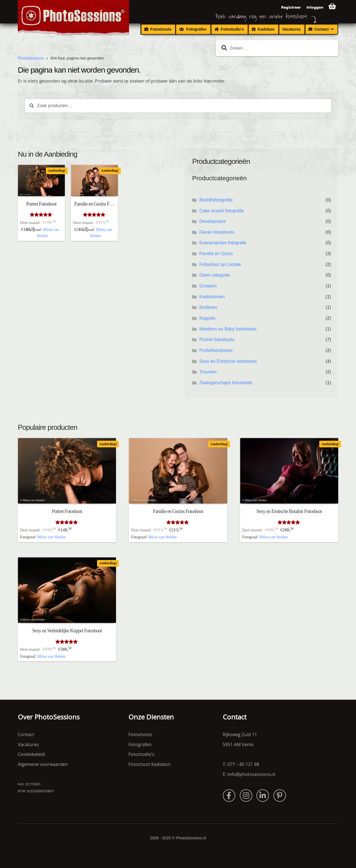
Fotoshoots (161, 29)
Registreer (291, 7)
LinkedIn (263, 796)
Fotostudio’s (232, 29)
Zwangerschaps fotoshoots (226, 383)
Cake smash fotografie (222, 211)
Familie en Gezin (216, 254)
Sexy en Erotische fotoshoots (228, 361)
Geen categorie (215, 275)
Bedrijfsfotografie (216, 200)
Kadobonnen (212, 297)
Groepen (208, 286)
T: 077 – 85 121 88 (241, 764)
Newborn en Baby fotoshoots (228, 329)
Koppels (207, 318)
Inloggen (315, 7)
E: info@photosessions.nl (249, 774)
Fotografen (196, 29)
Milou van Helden (51, 537)
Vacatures (291, 29)
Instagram (246, 796)
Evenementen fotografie (223, 243)
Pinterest (280, 796)
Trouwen (208, 372)
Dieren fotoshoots (217, 232)
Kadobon (266, 29)
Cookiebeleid (31, 754)
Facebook (229, 796)
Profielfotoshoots (216, 350)
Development (212, 221)
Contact (322, 29)
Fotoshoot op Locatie (220, 264)
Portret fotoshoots (217, 340)
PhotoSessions (31, 58)
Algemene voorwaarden (43, 764)
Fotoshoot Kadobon (149, 764)
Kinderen (208, 307)
